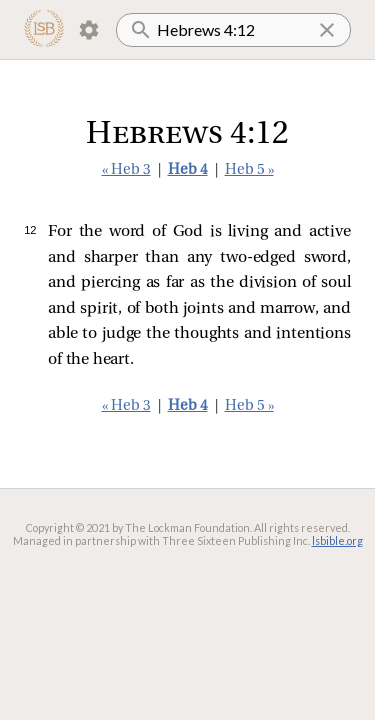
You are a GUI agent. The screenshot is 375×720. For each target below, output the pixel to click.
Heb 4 (188, 170)
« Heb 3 (126, 170)
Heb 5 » (249, 170)
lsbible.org (337, 540)
